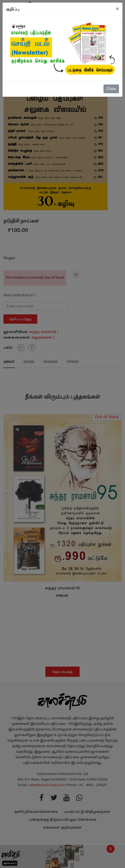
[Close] (117, 9)
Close (111, 89)
